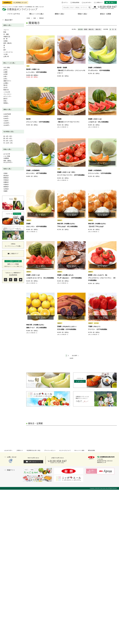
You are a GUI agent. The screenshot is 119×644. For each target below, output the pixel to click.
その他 (5, 54)
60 (115, 29)
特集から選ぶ (7, 149)
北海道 (5, 173)
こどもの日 (7, 92)
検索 (89, 7)
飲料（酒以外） (8, 43)
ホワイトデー (7, 96)
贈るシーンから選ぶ (9, 63)
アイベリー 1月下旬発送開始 (98, 329)
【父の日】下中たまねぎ (96, 226)
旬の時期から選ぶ (9, 132)
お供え (5, 79)
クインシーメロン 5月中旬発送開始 (38, 122)
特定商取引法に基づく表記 (34, 450)
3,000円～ (6, 116)
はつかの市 (7, 154)
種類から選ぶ (7, 25)
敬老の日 (6, 90)
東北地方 (6, 176)
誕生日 (5, 99)
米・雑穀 (6, 34)
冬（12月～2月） (8, 143)
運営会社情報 (91, 450)
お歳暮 (5, 72)
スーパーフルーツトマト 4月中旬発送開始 (71, 175)
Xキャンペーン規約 (79, 450)
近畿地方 (6, 182)
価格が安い (91, 29)
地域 (35, 18)
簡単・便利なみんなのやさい (8, 161)
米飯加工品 (7, 37)
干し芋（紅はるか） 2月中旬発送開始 (69, 278)
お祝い (5, 76)
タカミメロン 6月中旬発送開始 (36, 226)
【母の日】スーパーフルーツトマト (68, 122)
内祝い (5, 101)
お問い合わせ (95, 8)
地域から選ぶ (7, 169)
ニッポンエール (8, 52)
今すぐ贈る (7, 67)
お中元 (5, 70)
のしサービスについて (65, 450)
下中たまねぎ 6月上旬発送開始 (67, 226)
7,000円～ (6, 121)
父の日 (5, 88)
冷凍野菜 (6, 158)
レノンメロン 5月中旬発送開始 (36, 72)
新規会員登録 (76, 2)
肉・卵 (5, 39)
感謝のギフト (7, 81)
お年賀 (5, 74)
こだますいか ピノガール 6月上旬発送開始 (40, 278)
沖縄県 (5, 191)
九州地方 (6, 189)
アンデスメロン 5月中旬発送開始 (99, 70)
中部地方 (6, 180)
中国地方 (6, 184)
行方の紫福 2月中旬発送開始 (67, 329)
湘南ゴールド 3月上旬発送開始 (36, 328)
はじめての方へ (88, 2)
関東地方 (6, 178)
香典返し (6, 103)
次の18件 (74, 356)
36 (113, 29)
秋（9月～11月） (8, 141)
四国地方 (6, 187)
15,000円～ (7, 125)
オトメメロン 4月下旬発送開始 (36, 173)
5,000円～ (6, 118)
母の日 (5, 85)
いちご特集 (7, 156)
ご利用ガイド (99, 2)
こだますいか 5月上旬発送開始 (98, 122)
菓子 (5, 50)
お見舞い (6, 83)
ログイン (66, 2)
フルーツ (6, 30)
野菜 (5, 32)
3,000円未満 (7, 114)
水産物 (5, 41)
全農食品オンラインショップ (20, 10)
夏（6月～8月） (8, 138)
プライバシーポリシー (50, 450)
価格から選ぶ (7, 109)
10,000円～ (7, 123)
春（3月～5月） (8, 136)
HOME (28, 18)
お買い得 (6, 56)
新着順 (86, 29)
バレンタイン (7, 94)
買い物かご (112, 2)
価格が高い (98, 29)
